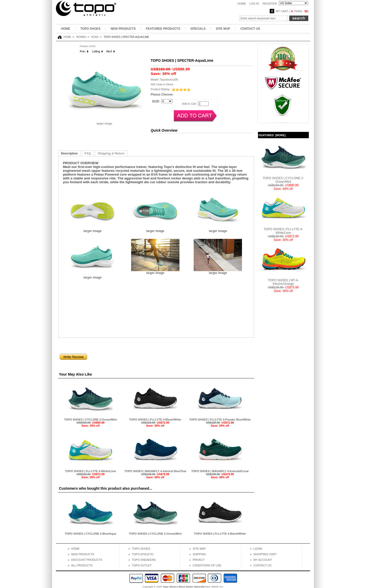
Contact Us (250, 29)
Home (242, 4)
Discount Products (87, 560)
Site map (199, 549)
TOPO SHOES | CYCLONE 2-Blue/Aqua (91, 534)
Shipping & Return (111, 153)
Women (81, 37)
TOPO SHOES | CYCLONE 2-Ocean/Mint (90, 420)
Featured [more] (272, 135)
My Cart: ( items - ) (292, 11)
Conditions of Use (207, 565)
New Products (123, 29)
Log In (254, 4)
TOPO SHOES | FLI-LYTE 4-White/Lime (91, 471)
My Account (263, 560)
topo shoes (141, 549)
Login (258, 549)
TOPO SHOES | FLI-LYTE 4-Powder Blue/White (220, 420)
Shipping (199, 554)
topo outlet (142, 565)
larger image (93, 230)
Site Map (223, 29)
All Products (82, 565)
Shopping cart (265, 554)
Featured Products (163, 29)
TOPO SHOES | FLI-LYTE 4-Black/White (155, 420)
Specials (198, 29)
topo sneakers (144, 560)
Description (69, 153)
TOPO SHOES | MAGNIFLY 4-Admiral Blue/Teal (155, 471)
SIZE (156, 101)
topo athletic (143, 554)
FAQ (88, 153)
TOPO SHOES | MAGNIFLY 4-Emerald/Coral (220, 471)
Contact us (262, 565)
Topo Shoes (90, 29)
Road (95, 37)
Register (270, 4)
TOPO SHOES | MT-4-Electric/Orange (283, 281)
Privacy (199, 560)
